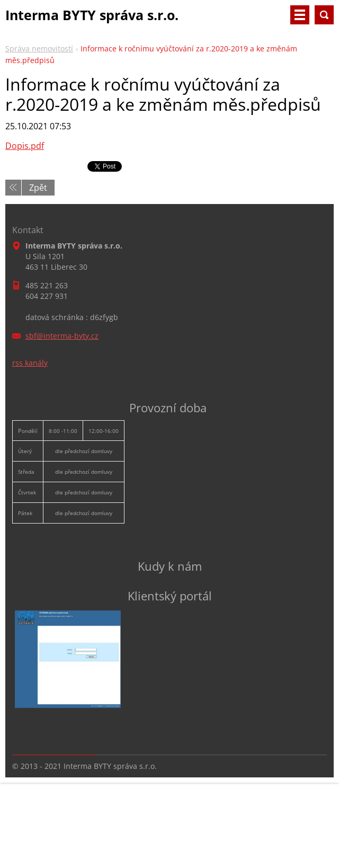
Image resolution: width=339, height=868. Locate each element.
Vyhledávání (324, 15)
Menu (300, 15)
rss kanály (30, 363)
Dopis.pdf (25, 146)
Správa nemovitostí (39, 48)
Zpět (38, 188)
